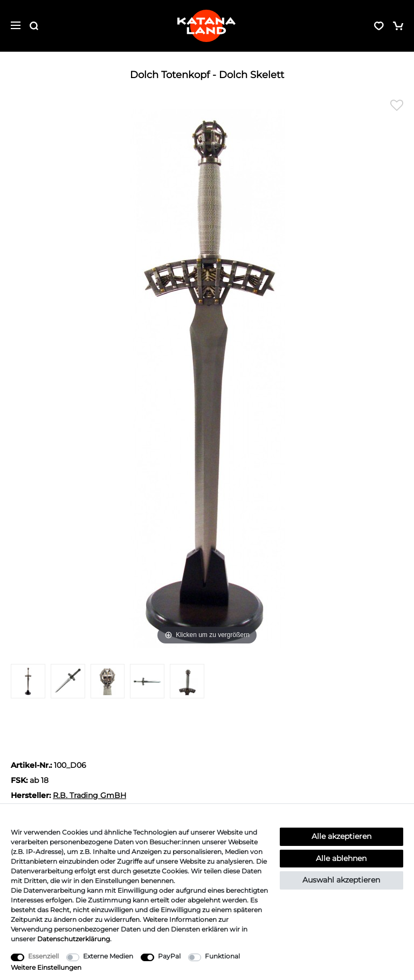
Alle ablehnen (341, 858)
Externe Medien (108, 956)
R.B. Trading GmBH (89, 795)
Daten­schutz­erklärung (74, 939)
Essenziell (43, 956)
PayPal (169, 956)
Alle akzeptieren (341, 836)
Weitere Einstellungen (46, 967)
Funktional (222, 956)
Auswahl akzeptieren (341, 880)
